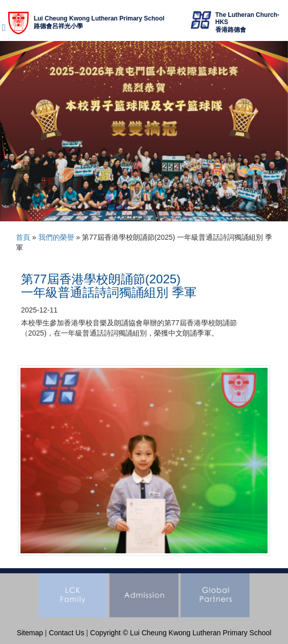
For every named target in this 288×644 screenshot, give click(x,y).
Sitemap (30, 633)
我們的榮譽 (56, 237)
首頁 (23, 237)
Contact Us (66, 633)
